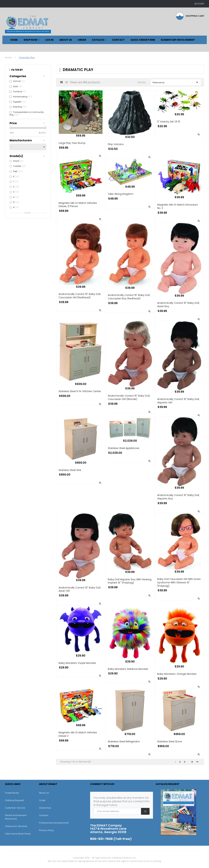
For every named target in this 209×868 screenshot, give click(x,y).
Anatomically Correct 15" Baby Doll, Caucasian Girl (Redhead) (80, 296)
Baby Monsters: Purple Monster (77, 663)
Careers (44, 815)
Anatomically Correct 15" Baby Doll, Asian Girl (80, 589)
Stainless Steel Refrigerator (124, 741)
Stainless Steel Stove (170, 741)
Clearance (45, 808)
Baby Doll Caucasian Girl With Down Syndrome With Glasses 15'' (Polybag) (179, 582)
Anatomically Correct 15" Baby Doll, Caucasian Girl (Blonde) (129, 397)
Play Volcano (116, 144)
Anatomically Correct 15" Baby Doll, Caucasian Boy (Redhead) (129, 297)
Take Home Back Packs (18, 834)
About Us (44, 793)
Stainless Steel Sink (70, 470)
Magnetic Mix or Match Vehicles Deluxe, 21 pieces (78, 205)
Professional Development (54, 823)
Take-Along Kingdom (121, 194)
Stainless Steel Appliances (124, 448)
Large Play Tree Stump (72, 143)
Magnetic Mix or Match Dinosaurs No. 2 (177, 206)
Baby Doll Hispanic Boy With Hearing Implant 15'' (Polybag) (130, 581)
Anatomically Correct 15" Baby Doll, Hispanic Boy (178, 497)
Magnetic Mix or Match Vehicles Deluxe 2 (78, 734)
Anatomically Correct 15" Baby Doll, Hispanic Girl (178, 401)
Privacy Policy (46, 830)
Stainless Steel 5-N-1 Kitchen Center (80, 391)
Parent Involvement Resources (16, 817)
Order (42, 800)
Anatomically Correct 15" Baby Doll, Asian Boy (178, 305)
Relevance (176, 82)
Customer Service (15, 808)
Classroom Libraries (16, 826)
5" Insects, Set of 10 (169, 122)
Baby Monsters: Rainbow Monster (128, 669)
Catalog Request (14, 800)
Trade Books (12, 793)
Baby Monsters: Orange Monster (177, 674)
